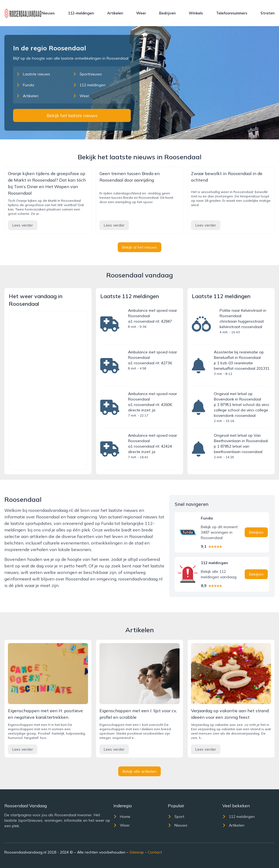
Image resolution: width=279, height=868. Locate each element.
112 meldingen (89, 85)
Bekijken (256, 532)
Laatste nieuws (33, 74)
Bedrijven (167, 13)
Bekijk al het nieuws (139, 247)
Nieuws (48, 13)
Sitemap (137, 852)
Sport (176, 817)
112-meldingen (81, 13)
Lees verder (23, 225)
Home (122, 817)
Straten (268, 13)
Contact (155, 852)
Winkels (196, 13)
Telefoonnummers (232, 13)
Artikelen (115, 13)
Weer (141, 13)
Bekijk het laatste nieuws (72, 115)
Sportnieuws (87, 74)
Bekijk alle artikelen (139, 771)
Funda (25, 85)
